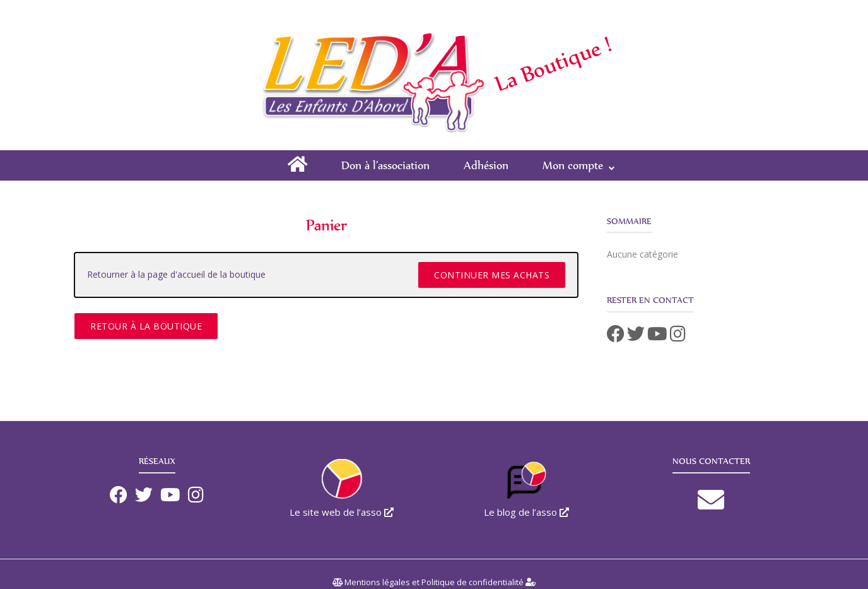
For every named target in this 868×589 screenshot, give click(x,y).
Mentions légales (377, 582)
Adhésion (486, 165)
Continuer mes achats (492, 275)
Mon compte (573, 165)
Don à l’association (385, 165)
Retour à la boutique (146, 326)
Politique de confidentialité (472, 582)
